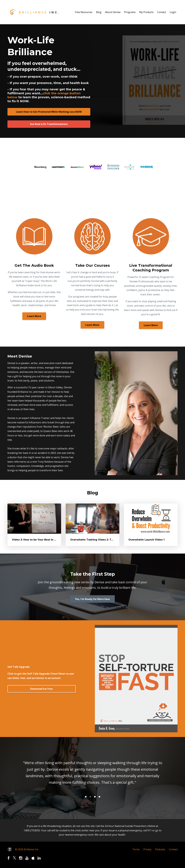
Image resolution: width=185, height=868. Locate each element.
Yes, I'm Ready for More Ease (92, 599)
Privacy (147, 849)
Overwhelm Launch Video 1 (146, 540)
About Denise (113, 12)
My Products (146, 12)
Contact (162, 12)
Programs (130, 12)
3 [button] (95, 797)
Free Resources (84, 12)
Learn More (34, 316)
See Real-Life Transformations (49, 124)
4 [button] (99, 797)
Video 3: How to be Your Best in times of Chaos (43, 540)
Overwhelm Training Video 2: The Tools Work (100, 540)
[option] (93, 773)
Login (173, 12)
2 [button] (90, 797)
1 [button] (86, 797)
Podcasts (160, 849)
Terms (136, 849)
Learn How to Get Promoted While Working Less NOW (49, 112)
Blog (99, 12)
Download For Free (41, 689)
